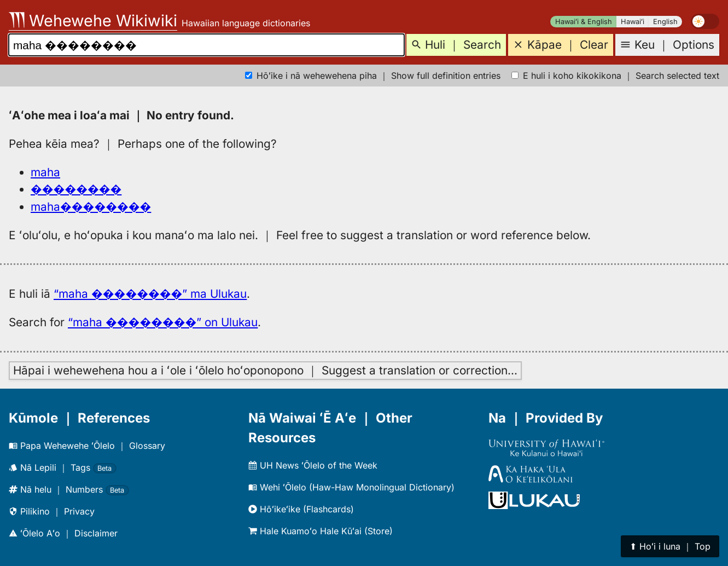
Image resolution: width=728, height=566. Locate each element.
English (665, 22)
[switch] (705, 21)
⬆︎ (670, 546)
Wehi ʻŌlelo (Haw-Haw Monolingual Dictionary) (351, 487)
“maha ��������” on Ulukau (163, 322)
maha (45, 172)
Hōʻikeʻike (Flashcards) (301, 509)
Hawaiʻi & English (584, 22)
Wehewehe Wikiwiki (93, 21)
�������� (76, 189)
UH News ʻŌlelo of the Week (313, 465)
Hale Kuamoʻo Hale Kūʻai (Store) (321, 531)
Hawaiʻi (633, 22)
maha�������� (91, 207)
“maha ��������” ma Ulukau (150, 294)
